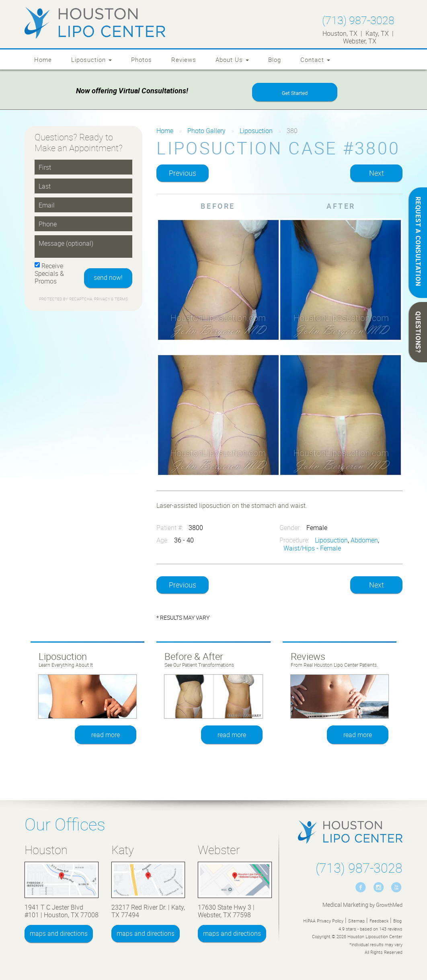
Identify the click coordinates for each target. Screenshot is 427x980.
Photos (142, 60)
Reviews (184, 60)
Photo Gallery (206, 131)
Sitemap (356, 921)
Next (377, 173)
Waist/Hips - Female (312, 548)
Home (43, 60)
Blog (275, 60)
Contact (315, 60)
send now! (108, 278)
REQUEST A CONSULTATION (418, 241)
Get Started (295, 93)
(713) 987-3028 (358, 20)
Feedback (379, 921)
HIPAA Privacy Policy (323, 921)
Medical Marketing (345, 905)
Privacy (103, 299)
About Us (232, 60)
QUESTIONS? (418, 332)
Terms (121, 299)
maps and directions (59, 934)
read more (106, 735)
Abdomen (364, 540)
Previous (183, 173)
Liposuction (91, 60)
